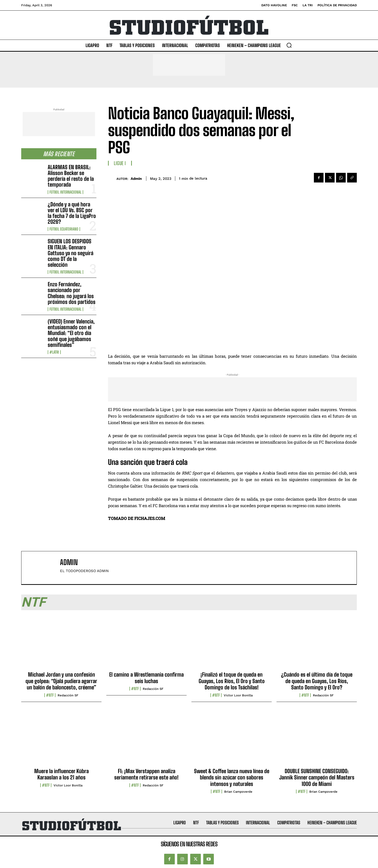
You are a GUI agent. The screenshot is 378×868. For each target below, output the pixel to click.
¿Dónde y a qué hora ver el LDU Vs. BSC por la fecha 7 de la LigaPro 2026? (72, 213)
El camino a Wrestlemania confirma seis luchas (146, 678)
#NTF (50, 695)
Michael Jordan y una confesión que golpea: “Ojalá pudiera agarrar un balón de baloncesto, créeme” (61, 681)
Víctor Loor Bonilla (238, 695)
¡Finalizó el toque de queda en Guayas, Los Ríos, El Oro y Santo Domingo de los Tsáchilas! (232, 681)
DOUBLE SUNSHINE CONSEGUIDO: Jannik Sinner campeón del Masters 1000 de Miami (317, 777)
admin (136, 179)
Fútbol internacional (65, 192)
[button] (289, 45)
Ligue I (120, 163)
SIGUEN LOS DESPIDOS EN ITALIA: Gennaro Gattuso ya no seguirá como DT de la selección (71, 253)
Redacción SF (68, 695)
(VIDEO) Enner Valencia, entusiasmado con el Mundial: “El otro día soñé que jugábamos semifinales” (71, 333)
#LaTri (54, 352)
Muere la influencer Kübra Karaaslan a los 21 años (61, 774)
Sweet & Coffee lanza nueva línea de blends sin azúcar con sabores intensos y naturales (232, 777)
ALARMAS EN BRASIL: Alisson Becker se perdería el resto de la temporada (71, 176)
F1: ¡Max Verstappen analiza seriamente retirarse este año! (146, 774)
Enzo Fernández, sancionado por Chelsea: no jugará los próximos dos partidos (72, 293)
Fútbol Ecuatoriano (64, 229)
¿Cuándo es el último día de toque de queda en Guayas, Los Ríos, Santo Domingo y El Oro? (317, 681)
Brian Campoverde (238, 792)
